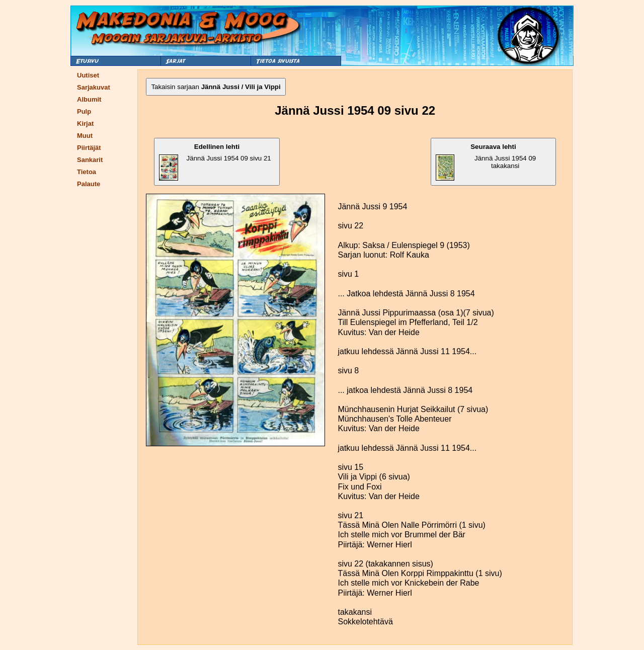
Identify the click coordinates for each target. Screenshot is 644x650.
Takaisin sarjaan (216, 87)
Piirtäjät (89, 148)
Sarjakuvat (94, 87)
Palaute (89, 184)
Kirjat (85, 124)
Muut (85, 136)
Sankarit (90, 160)
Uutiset (88, 75)
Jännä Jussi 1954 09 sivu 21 (215, 162)
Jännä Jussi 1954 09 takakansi (486, 162)
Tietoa (87, 172)
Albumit (89, 99)
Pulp (84, 111)
